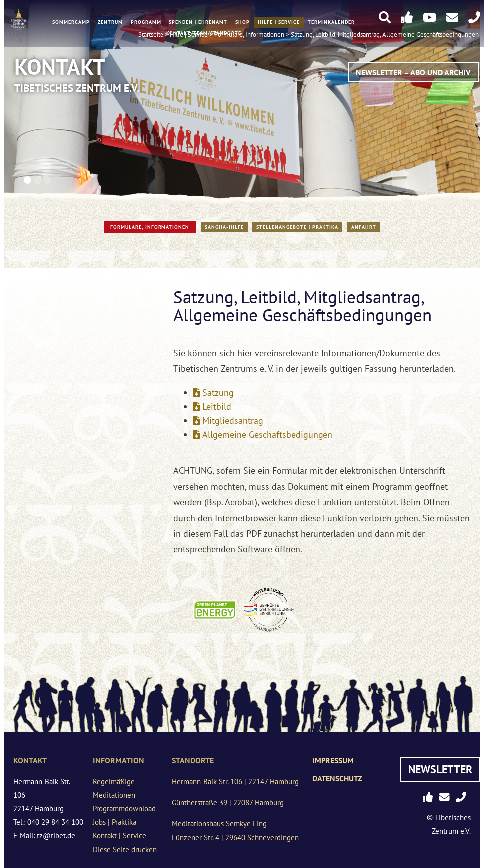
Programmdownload (124, 808)
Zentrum (110, 23)
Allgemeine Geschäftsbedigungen (267, 434)
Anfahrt (364, 227)
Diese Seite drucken (125, 849)
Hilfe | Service (279, 23)
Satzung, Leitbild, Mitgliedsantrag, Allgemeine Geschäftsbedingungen (385, 35)
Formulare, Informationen (150, 227)
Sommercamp (71, 23)
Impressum (333, 760)
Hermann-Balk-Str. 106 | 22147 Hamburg (235, 781)
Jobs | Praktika (114, 822)
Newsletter (440, 769)
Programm (146, 23)
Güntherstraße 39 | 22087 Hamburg (228, 802)
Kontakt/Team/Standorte (204, 34)
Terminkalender (331, 23)
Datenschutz (337, 778)
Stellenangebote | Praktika (297, 227)
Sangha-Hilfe (224, 227)
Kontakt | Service (119, 835)
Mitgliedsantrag (233, 421)
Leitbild (217, 407)
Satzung (218, 393)
